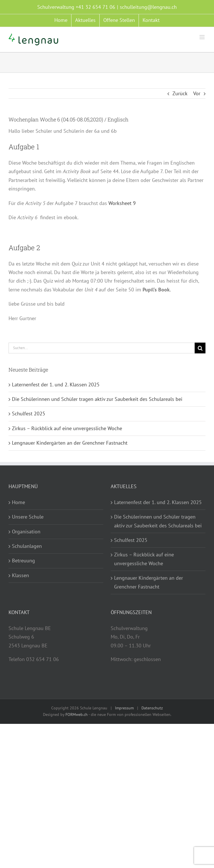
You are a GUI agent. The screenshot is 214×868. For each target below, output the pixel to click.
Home (18, 502)
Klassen (20, 575)
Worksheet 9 (122, 203)
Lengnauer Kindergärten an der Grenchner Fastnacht (70, 443)
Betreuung (23, 561)
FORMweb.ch (77, 714)
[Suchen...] (102, 348)
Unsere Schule (28, 517)
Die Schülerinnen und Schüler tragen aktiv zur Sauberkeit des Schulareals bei (97, 399)
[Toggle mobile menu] (202, 37)
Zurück (180, 93)
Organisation (26, 532)
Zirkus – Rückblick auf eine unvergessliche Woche (67, 428)
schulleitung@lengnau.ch (148, 7)
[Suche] (200, 348)
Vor (197, 93)
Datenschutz (152, 708)
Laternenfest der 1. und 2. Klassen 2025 (56, 385)
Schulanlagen (27, 546)
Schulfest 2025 (29, 414)
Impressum (124, 708)
